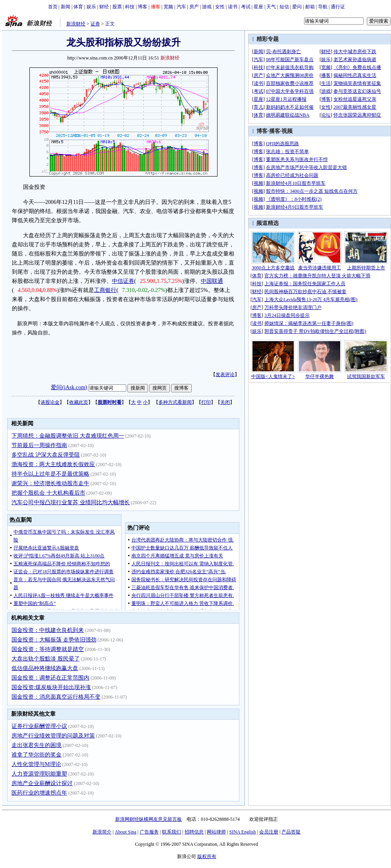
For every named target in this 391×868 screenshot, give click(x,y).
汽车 (181, 7)
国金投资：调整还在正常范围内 (50, 678)
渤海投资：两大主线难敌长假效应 (53, 464)
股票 (117, 7)
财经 (104, 7)
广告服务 (149, 832)
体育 (78, 7)
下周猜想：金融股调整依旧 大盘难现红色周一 (68, 436)
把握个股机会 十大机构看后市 (48, 493)
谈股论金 (50, 402)
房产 (194, 7)
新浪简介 (102, 832)
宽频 (168, 7)
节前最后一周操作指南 (39, 445)
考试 (246, 7)
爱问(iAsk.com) (69, 387)
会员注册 (269, 832)
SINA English (242, 832)
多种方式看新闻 (175, 402)
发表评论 (225, 374)
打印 (206, 402)
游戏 (207, 7)
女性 (220, 7)
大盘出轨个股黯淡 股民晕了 (46, 659)
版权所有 (207, 856)
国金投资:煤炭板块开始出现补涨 (51, 687)
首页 (53, 7)
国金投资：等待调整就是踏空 (48, 649)
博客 (143, 7)
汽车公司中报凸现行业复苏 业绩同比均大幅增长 (71, 502)
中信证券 (123, 281)
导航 (323, 7)
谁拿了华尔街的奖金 (37, 755)
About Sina (125, 832)
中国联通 (212, 281)
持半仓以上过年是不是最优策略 (50, 474)
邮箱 (310, 7)
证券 (95, 24)
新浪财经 (76, 24)
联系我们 (171, 832)
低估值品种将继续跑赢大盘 (45, 668)
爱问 (297, 7)
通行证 (338, 7)
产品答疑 (291, 832)
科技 (130, 7)
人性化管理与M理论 (36, 764)
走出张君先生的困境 (37, 745)
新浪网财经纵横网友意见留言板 (148, 819)
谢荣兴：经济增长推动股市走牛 (50, 483)
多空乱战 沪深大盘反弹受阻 (46, 455)
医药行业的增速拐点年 (39, 793)
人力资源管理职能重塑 (39, 774)
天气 (271, 7)
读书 (233, 7)
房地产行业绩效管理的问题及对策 (53, 736)
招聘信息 (194, 832)
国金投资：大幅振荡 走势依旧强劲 (54, 640)
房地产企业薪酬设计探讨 (42, 783)
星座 (258, 7)
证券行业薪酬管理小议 (39, 726)
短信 (284, 7)
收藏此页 (79, 402)
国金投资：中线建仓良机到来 (48, 630)
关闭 (225, 402)
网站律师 (216, 832)
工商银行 (105, 290)
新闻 (65, 7)
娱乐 (91, 7)
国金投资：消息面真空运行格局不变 (56, 697)
